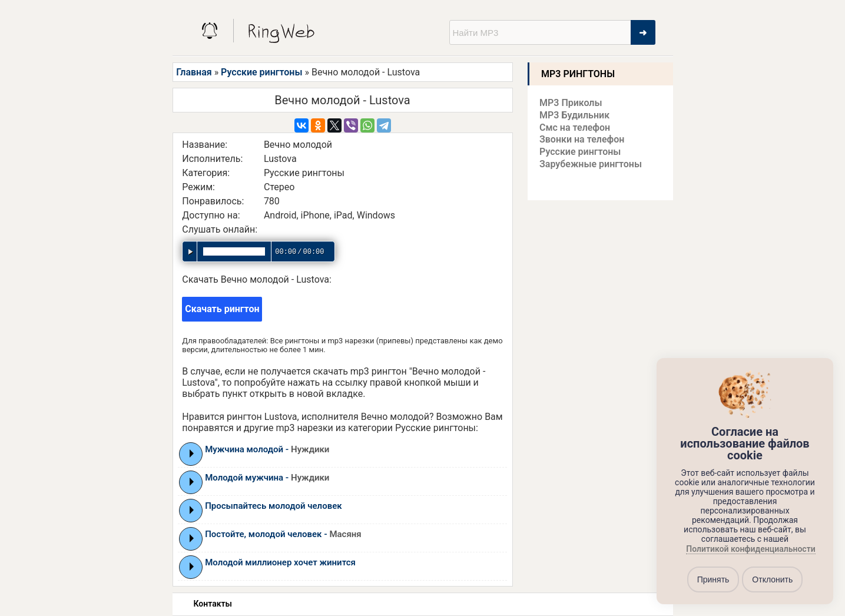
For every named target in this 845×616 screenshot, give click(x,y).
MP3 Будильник (574, 115)
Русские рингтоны (261, 72)
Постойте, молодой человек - (283, 534)
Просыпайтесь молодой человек (273, 506)
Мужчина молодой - (267, 449)
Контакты (213, 604)
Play (192, 453)
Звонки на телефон (582, 139)
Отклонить (772, 579)
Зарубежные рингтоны (591, 164)
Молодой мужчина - (267, 478)
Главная (194, 72)
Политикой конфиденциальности (750, 549)
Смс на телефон (575, 127)
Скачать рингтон (222, 309)
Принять (713, 579)
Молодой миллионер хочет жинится (280, 562)
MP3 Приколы (571, 103)
